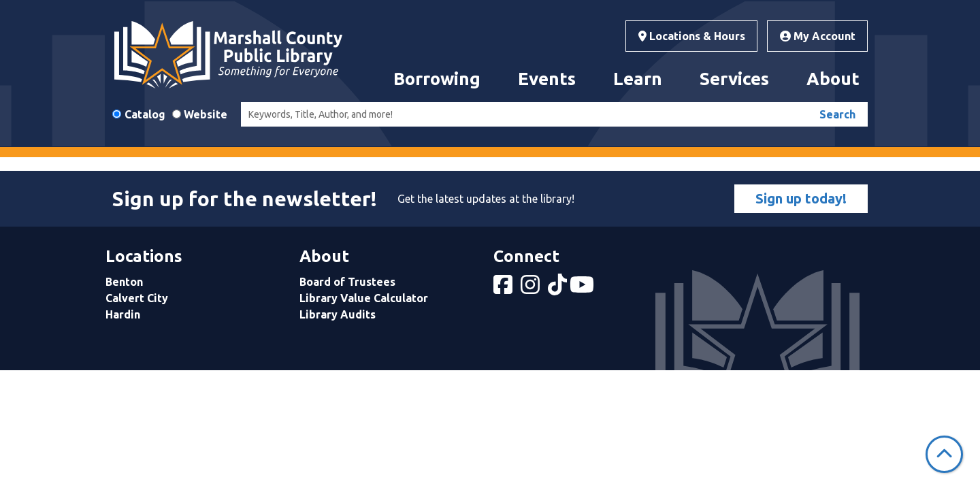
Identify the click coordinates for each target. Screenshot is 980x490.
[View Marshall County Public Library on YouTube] (583, 289)
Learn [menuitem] (638, 79)
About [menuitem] (833, 79)
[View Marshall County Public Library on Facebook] (504, 289)
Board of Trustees (347, 282)
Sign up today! (801, 198)
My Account (818, 36)
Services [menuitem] (734, 79)
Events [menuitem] (547, 79)
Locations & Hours (692, 36)
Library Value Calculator (364, 298)
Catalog (145, 114)
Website (206, 114)
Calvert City (137, 298)
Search (837, 114)
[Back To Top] (944, 454)
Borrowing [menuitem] (437, 79)
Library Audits (338, 314)
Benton (124, 282)
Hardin (123, 314)
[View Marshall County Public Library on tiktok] (559, 289)
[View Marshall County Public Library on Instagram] (532, 289)
